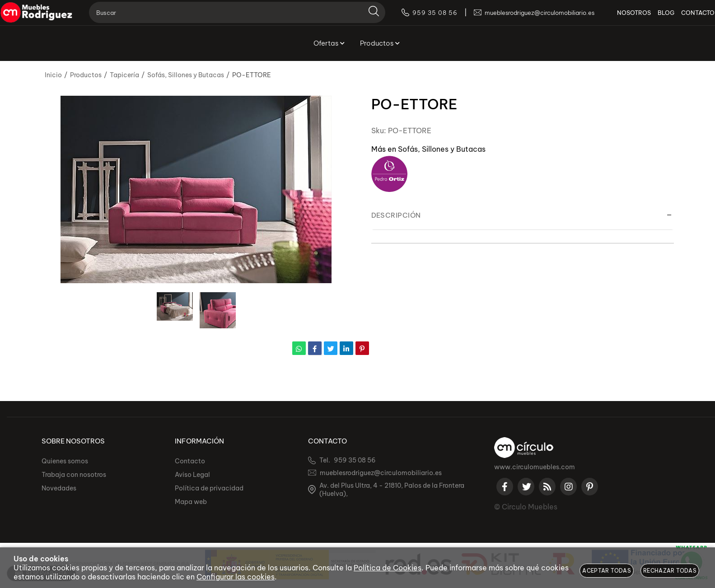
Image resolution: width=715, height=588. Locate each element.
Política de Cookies (388, 568)
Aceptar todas (607, 571)
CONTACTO (685, 18)
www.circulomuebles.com (535, 467)
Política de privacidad (209, 488)
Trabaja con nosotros (74, 475)
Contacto (190, 461)
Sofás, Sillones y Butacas (442, 149)
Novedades (59, 488)
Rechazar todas (670, 571)
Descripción (396, 215)
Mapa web (191, 502)
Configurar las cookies (236, 577)
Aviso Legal (192, 475)
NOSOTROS (621, 18)
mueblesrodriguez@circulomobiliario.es (381, 473)
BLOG (653, 18)
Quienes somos (65, 461)
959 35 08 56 (355, 460)
